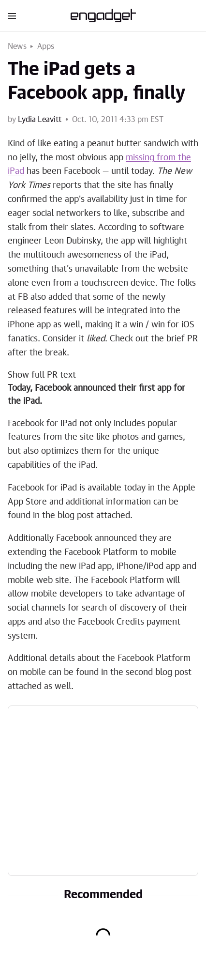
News (17, 46)
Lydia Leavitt (40, 120)
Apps (46, 46)
